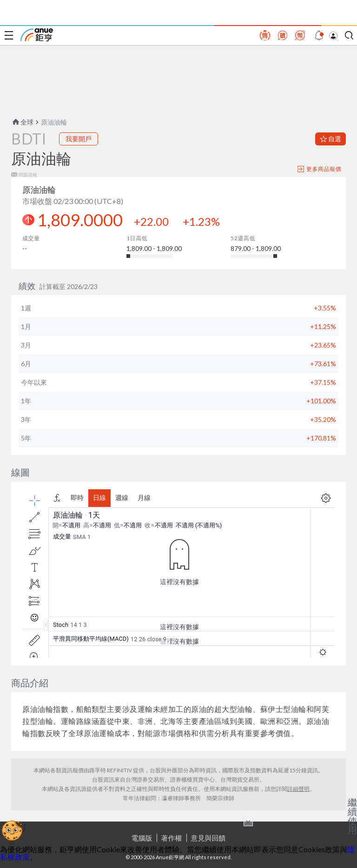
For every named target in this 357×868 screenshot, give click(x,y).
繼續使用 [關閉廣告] (352, 816)
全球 (22, 122)
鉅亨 (37, 35)
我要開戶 (79, 139)
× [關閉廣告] (248, 822)
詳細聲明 (298, 789)
